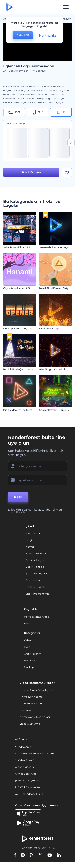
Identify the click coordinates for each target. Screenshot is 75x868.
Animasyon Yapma (31, 697)
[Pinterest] (31, 855)
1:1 (61, 112)
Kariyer (30, 547)
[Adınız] (37, 466)
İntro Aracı (26, 710)
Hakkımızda (33, 533)
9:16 (38, 112)
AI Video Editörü (25, 760)
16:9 (14, 112)
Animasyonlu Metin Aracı (35, 717)
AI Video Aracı (23, 747)
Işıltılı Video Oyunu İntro (18, 410)
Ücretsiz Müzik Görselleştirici (37, 690)
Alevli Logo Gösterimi (52, 369)
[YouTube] (50, 855)
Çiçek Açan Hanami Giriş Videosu (23, 288)
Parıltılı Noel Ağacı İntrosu (19, 369)
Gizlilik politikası (35, 567)
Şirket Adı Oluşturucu (28, 780)
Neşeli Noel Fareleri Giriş (54, 288)
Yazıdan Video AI (25, 767)
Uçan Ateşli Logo (49, 329)
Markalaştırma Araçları (37, 617)
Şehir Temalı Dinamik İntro (19, 247)
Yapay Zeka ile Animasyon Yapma (35, 753)
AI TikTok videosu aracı (29, 787)
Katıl (18, 497)
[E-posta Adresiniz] (37, 480)
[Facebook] (15, 855)
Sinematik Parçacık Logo (54, 247)
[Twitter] (40, 855)
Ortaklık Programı (36, 560)
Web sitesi (30, 660)
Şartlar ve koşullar (36, 574)
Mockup (29, 667)
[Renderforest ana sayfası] (9, 7)
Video (27, 640)
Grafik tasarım (33, 654)
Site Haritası (33, 580)
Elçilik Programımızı (38, 594)
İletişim (30, 540)
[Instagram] (23, 855)
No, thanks (48, 35)
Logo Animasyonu (31, 704)
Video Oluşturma (30, 724)
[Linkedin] (59, 855)
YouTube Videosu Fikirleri (30, 794)
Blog (27, 623)
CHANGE (23, 35)
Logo (27, 647)
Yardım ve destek (36, 553)
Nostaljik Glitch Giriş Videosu (20, 329)
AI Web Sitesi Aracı (26, 774)
